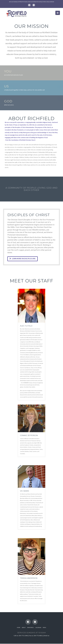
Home (19, 628)
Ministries (30, 628)
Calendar (38, 628)
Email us (47, 636)
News (44, 628)
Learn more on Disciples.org (23, 259)
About (24, 628)
